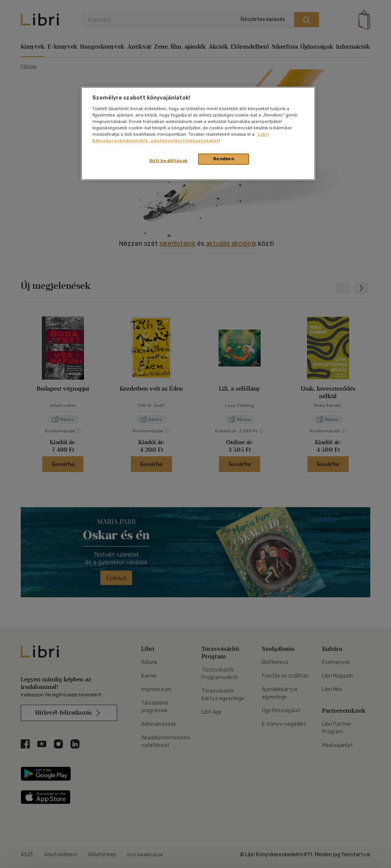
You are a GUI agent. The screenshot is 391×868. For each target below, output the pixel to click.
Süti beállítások (169, 161)
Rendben (224, 159)
